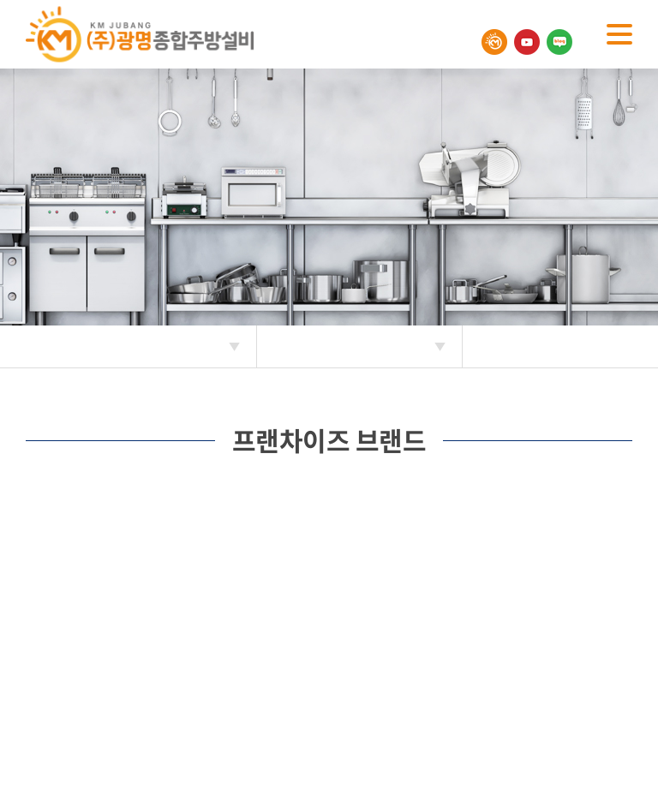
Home (26, 347)
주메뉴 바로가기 (0, 0)
